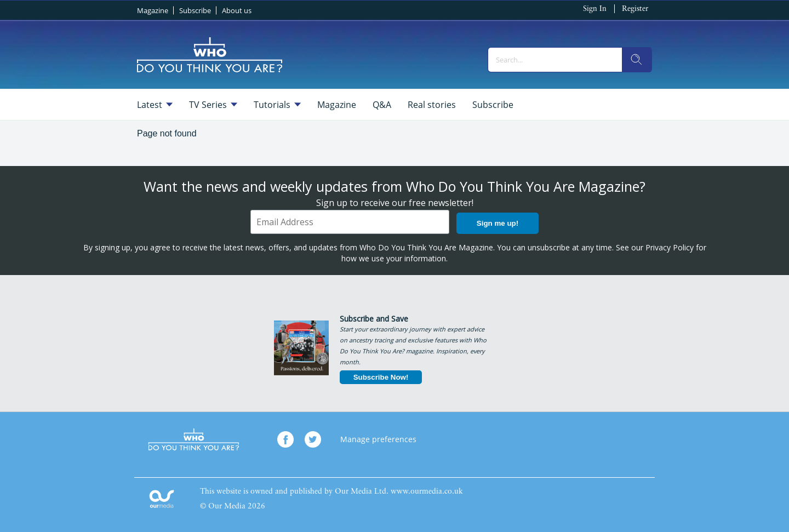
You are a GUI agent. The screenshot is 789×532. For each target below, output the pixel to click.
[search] (637, 60)
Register (635, 9)
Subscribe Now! (381, 377)
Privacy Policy (670, 247)
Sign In (595, 9)
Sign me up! (498, 223)
